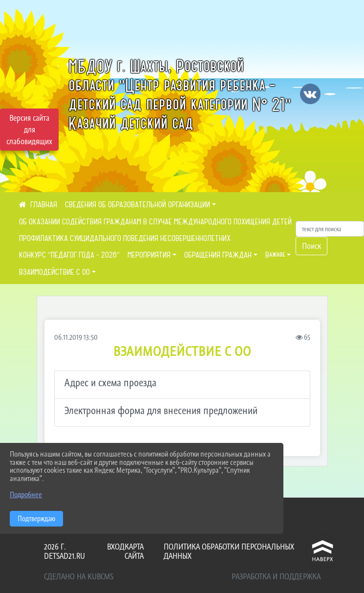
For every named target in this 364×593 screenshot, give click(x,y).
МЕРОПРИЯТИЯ (149, 255)
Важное (275, 255)
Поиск (311, 246)
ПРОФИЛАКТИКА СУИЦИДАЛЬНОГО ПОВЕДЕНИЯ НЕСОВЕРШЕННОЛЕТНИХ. (126, 238)
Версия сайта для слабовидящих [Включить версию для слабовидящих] (29, 130)
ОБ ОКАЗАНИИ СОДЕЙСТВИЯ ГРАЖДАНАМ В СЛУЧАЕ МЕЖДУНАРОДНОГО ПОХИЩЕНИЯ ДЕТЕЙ (155, 221)
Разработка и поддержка (276, 576)
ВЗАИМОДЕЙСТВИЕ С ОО (54, 272)
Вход (116, 547)
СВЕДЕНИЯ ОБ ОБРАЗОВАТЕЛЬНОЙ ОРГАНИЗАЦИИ (138, 204)
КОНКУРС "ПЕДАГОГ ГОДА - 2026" (69, 255)
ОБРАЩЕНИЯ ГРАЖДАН (218, 255)
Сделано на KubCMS (79, 576)
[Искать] (330, 229)
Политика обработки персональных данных (229, 551)
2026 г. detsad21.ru (64, 551)
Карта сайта (134, 551)
